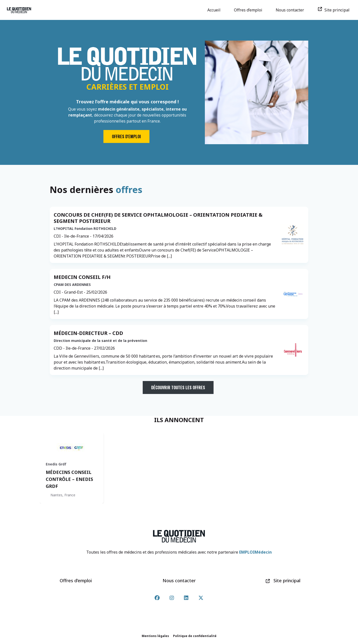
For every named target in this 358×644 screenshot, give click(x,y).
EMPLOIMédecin (255, 552)
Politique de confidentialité (195, 636)
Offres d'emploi (126, 136)
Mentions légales (155, 636)
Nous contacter (292, 10)
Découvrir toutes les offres (178, 387)
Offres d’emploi (250, 10)
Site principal (335, 10)
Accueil (216, 10)
